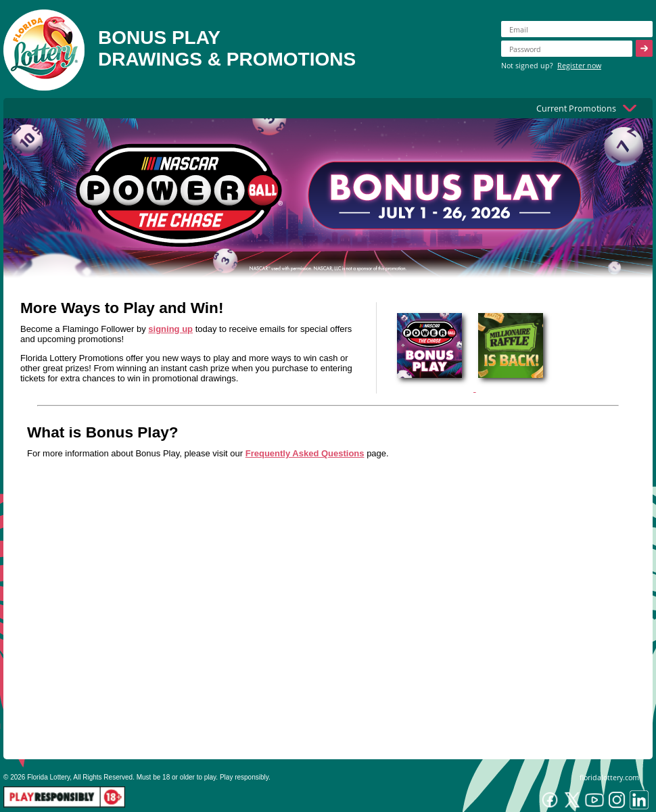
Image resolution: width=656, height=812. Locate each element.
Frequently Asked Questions (305, 453)
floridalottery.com (609, 777)
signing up (170, 329)
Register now (579, 65)
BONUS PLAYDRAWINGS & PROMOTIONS (227, 48)
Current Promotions (576, 108)
